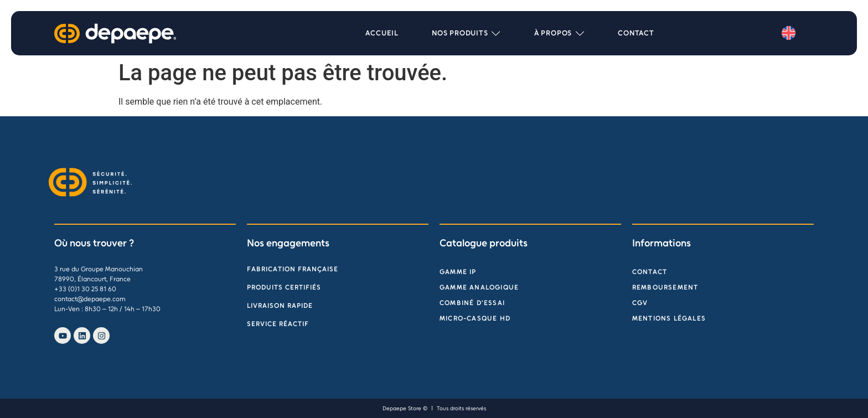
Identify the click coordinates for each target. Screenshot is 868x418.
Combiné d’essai (472, 303)
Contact (650, 272)
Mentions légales (669, 318)
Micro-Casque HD (475, 318)
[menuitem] (789, 33)
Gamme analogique (479, 287)
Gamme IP (458, 272)
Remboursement (665, 287)
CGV (640, 303)
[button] (466, 33)
